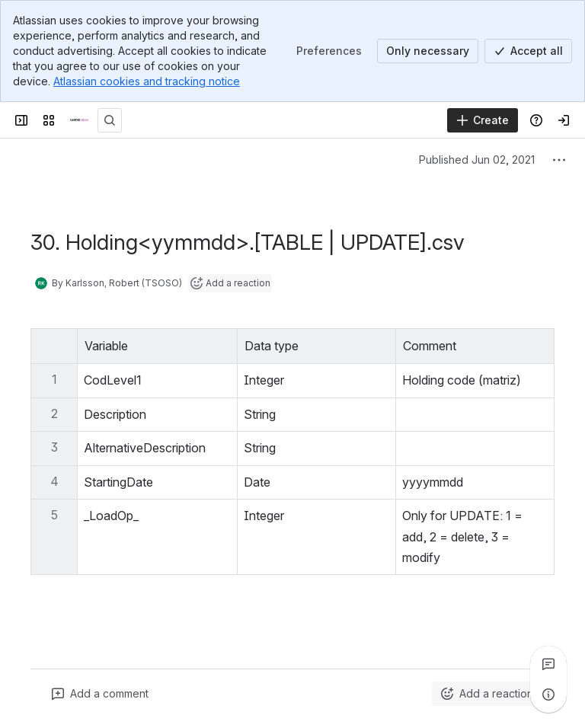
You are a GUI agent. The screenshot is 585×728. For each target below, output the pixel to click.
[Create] (483, 120)
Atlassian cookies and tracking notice (147, 81)
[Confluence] (79, 120)
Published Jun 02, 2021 (477, 160)
